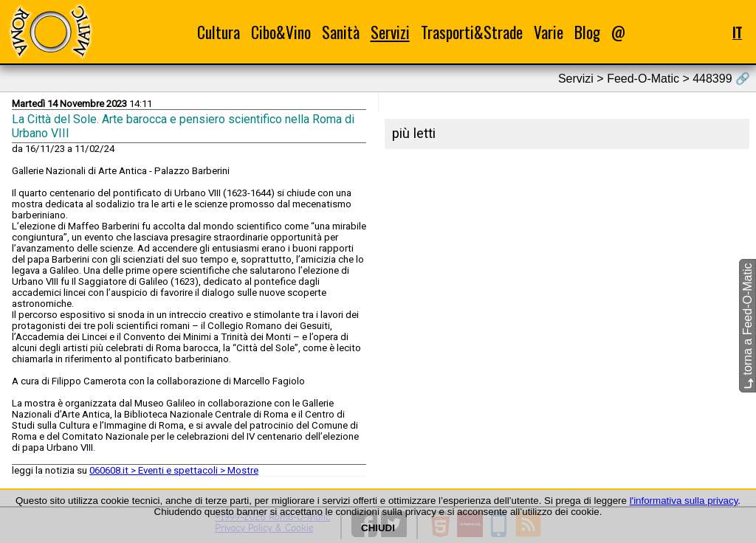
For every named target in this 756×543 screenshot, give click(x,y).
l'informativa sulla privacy (684, 501)
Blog (587, 32)
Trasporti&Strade (472, 32)
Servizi (390, 32)
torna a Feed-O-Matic (748, 326)
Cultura (219, 32)
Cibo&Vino (281, 32)
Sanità (341, 32)
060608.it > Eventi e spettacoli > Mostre (174, 470)
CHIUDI (378, 528)
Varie (549, 32)
